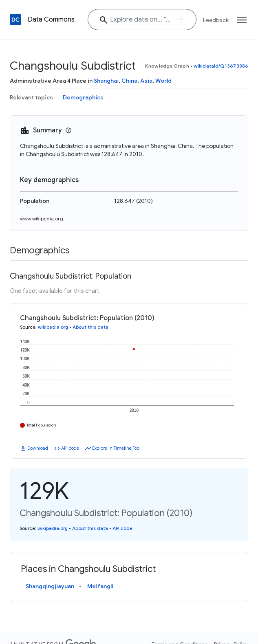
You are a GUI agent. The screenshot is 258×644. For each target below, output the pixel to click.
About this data (90, 327)
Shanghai (106, 81)
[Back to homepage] (15, 20)
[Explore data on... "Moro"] (142, 20)
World (163, 81)
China (129, 81)
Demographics (83, 97)
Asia (146, 81)
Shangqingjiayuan (50, 586)
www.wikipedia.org (42, 219)
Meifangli (100, 586)
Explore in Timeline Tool (116, 448)
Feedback (216, 20)
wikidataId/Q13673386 (221, 66)
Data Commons (51, 20)
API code (70, 448)
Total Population (41, 425)
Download (38, 448)
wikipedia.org (53, 327)
